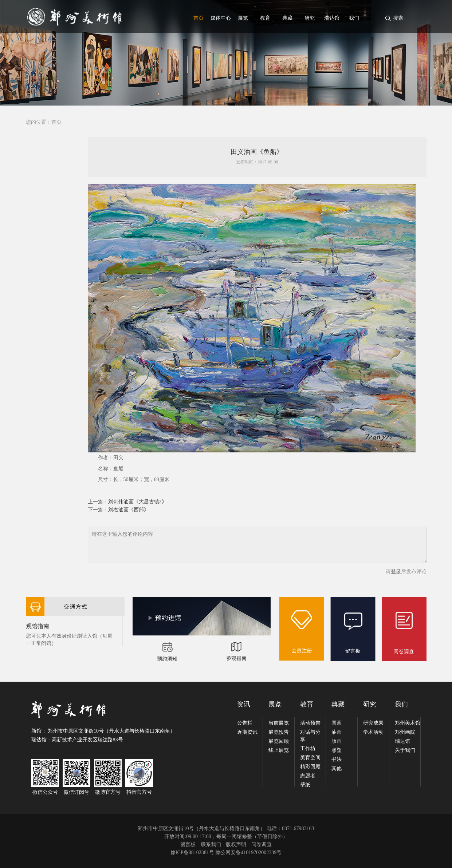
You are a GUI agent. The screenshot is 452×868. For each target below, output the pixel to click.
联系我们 (211, 845)
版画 (337, 741)
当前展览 (279, 723)
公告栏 (245, 723)
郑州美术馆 (408, 723)
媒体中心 (221, 18)
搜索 (398, 18)
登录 (396, 572)
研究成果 (373, 723)
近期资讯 (247, 732)
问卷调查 (262, 845)
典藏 (287, 18)
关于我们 (405, 750)
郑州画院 (405, 732)
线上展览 (279, 750)
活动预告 (310, 723)
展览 (243, 18)
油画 (337, 732)
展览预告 (279, 732)
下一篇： (98, 510)
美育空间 (310, 758)
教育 (265, 18)
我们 (354, 18)
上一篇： (98, 502)
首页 (199, 18)
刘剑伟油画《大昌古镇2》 (137, 502)
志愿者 (308, 776)
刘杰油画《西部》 (129, 510)
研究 (310, 18)
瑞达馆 (332, 18)
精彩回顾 (310, 767)
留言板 (188, 845)
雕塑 (337, 750)
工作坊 (308, 748)
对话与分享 (310, 736)
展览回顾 (279, 741)
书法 (337, 759)
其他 (337, 768)
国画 (337, 723)
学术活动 (373, 732)
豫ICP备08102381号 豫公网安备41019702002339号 (226, 853)
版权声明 (236, 845)
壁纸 (305, 785)
